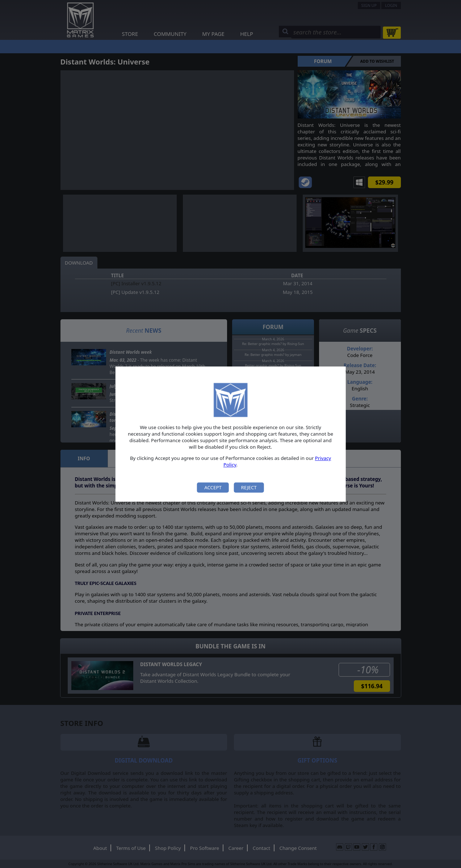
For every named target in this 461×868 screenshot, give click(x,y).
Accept (213, 487)
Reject (249, 487)
